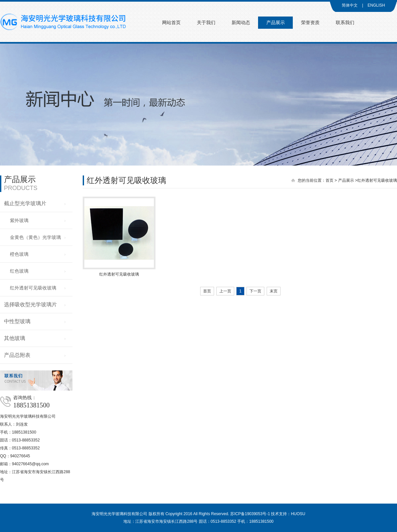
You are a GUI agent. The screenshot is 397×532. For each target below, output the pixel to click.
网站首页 (171, 23)
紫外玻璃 (19, 220)
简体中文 (350, 5)
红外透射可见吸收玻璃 (33, 288)
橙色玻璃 (19, 254)
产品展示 (276, 23)
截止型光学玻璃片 (25, 203)
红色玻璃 (19, 271)
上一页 (225, 291)
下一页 (255, 291)
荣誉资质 (310, 23)
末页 (274, 291)
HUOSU (298, 514)
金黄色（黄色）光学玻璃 (35, 237)
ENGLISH (376, 5)
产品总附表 (17, 355)
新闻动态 (241, 23)
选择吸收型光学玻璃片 (30, 304)
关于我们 (206, 23)
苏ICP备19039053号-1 (250, 514)
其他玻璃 (15, 338)
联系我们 (345, 23)
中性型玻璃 (17, 321)
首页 (330, 180)
